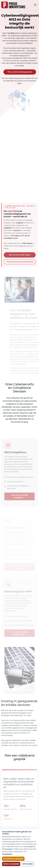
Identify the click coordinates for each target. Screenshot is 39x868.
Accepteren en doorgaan (13, 859)
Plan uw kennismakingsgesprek (20, 72)
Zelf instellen (28, 864)
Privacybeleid (7, 854)
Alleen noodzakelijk (11, 864)
